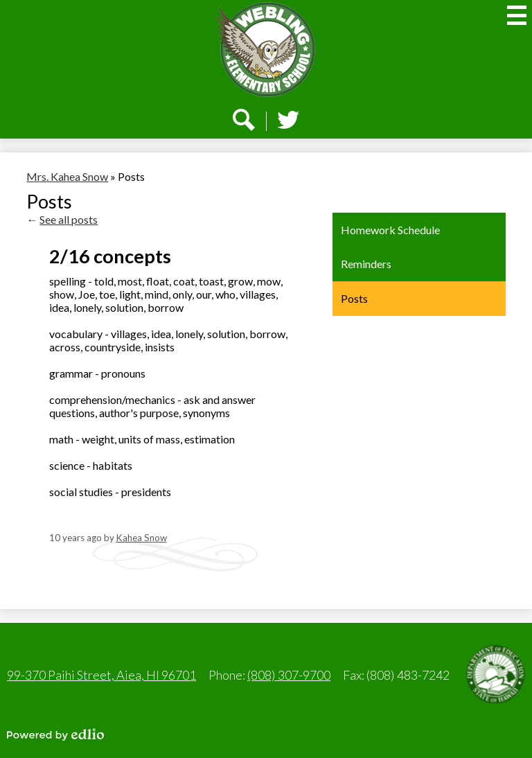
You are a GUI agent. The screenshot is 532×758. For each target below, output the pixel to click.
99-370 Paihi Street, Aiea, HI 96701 (101, 675)
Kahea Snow (142, 538)
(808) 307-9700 (289, 675)
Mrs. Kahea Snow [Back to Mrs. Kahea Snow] (67, 176)
